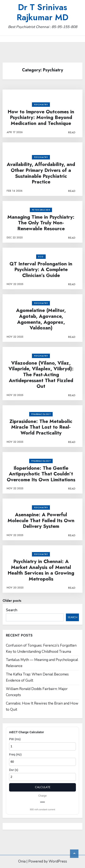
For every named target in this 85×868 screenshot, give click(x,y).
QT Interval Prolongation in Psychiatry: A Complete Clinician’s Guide (41, 270)
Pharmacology (41, 414)
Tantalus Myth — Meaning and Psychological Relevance (42, 663)
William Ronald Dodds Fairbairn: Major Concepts (37, 692)
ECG (41, 257)
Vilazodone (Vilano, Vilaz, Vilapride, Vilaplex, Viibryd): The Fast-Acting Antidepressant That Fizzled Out (41, 375)
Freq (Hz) (15, 754)
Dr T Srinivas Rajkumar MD (42, 12)
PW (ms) (15, 739)
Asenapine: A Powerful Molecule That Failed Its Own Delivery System (41, 521)
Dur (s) (14, 770)
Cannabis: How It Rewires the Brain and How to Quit (42, 706)
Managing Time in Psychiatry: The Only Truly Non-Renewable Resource (41, 223)
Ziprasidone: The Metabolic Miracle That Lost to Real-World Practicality (41, 427)
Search (12, 610)
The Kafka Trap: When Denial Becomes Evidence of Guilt (37, 677)
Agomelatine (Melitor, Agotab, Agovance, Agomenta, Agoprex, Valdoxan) (41, 319)
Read (72, 132)
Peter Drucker (41, 210)
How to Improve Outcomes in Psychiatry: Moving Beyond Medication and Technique (41, 118)
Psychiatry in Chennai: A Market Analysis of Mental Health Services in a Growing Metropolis (41, 570)
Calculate (43, 787)
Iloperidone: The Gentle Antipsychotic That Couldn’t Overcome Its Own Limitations (41, 474)
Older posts (12, 601)
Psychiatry (41, 105)
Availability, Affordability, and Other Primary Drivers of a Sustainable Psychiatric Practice (41, 173)
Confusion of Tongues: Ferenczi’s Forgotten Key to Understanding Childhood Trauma (41, 649)
